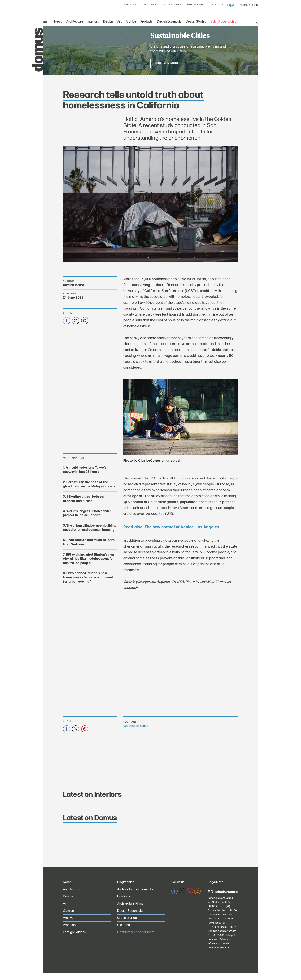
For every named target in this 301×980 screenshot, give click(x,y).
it (228, 5)
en (232, 5)
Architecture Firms (130, 904)
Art (119, 22)
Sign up (244, 5)
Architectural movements (135, 889)
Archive (131, 22)
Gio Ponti (124, 925)
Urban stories (127, 918)
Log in (254, 5)
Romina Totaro (73, 285)
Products (147, 22)
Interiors (93, 22)
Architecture (75, 22)
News (58, 22)
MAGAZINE (150, 5)
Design (108, 22)
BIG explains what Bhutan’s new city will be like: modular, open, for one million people (89, 559)
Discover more (166, 63)
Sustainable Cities (136, 726)
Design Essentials (169, 22)
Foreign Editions (74, 932)
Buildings (124, 897)
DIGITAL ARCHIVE (171, 5)
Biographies (126, 882)
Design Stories (196, 22)
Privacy (224, 939)
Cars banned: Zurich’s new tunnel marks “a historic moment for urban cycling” (88, 578)
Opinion (68, 911)
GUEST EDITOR (131, 5)
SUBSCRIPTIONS (196, 5)
